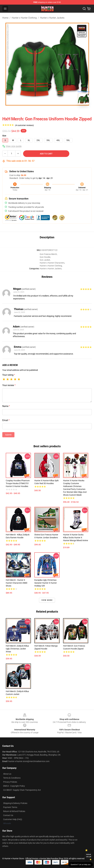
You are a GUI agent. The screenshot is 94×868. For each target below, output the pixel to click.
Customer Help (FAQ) (13, 819)
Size (4, 136)
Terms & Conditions (12, 778)
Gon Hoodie (45, 257)
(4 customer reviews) (24, 125)
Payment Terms (10, 807)
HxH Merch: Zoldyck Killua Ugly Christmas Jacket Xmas (17, 649)
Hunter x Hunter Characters (52, 263)
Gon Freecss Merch (48, 254)
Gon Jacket (45, 260)
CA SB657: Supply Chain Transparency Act (22, 790)
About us (7, 774)
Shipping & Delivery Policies (15, 803)
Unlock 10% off (89, 856)
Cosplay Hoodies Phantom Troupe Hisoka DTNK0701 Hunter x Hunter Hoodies (18, 483)
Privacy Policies (10, 782)
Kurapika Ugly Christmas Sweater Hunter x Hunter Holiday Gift (46, 583)
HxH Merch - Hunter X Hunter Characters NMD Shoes (17, 583)
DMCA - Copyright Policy (14, 786)
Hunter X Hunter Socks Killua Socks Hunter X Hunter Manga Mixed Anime (76, 538)
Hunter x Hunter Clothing (24, 18)
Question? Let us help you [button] (81, 865)
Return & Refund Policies (14, 811)
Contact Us (8, 815)
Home (5, 18)
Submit (8, 435)
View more (47, 600)
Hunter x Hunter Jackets (52, 18)
